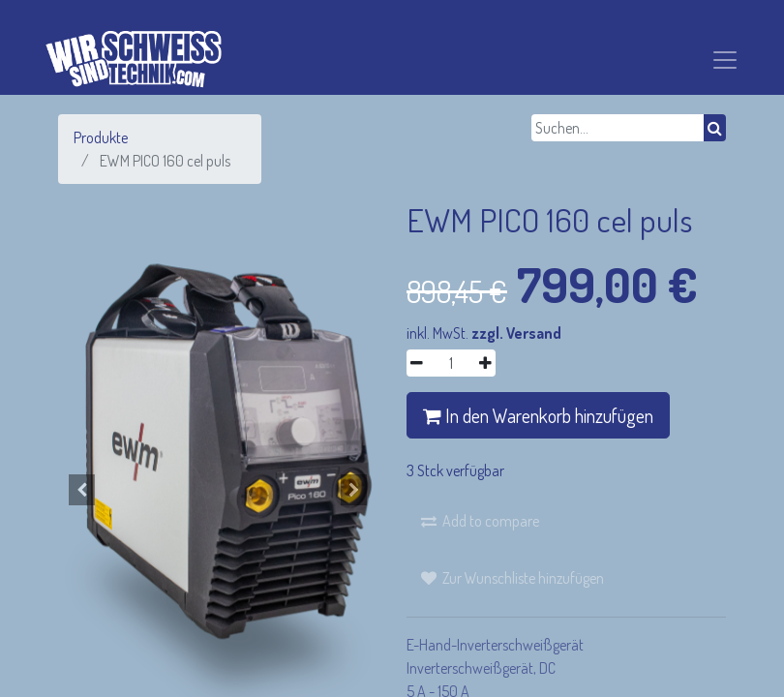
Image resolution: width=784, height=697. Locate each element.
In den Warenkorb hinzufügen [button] (538, 415)
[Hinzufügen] (485, 363)
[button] (82, 490)
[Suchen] (715, 128)
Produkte (101, 137)
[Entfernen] (417, 363)
